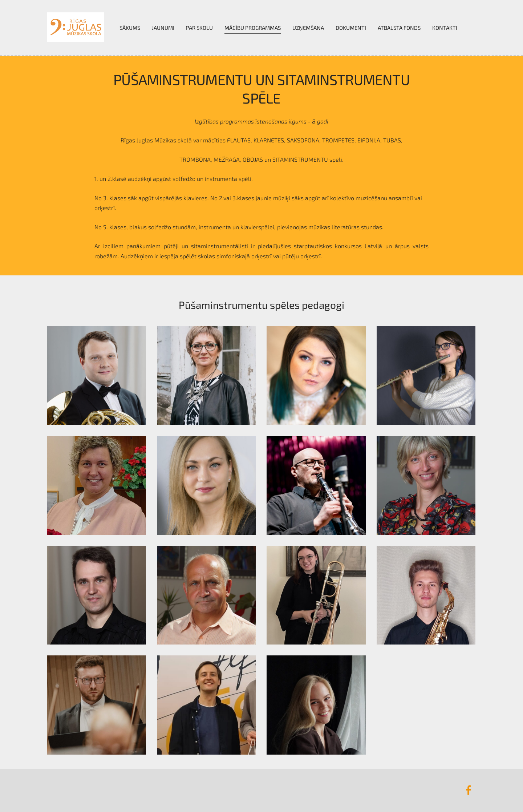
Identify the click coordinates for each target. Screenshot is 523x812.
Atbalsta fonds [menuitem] (399, 28)
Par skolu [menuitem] (199, 28)
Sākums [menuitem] (130, 28)
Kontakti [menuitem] (445, 28)
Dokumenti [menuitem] (351, 28)
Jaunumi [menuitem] (163, 28)
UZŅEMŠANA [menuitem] (308, 28)
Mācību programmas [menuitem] (253, 28)
